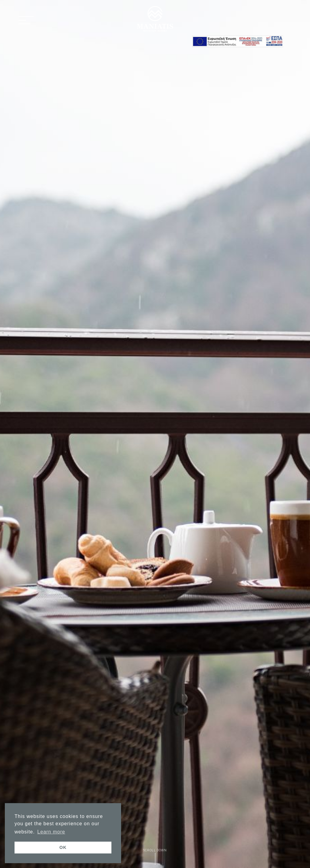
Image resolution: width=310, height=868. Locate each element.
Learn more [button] (51, 832)
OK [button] (63, 847)
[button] (26, 21)
